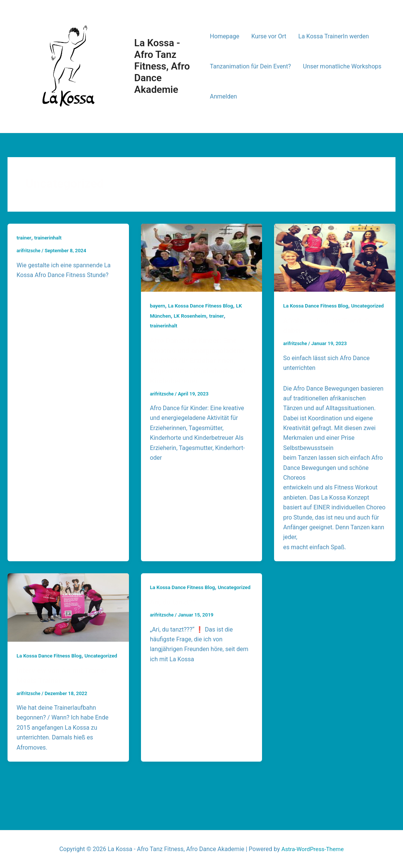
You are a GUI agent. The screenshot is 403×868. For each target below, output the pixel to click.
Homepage (224, 36)
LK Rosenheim (192, 316)
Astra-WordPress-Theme (313, 849)
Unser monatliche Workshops (342, 66)
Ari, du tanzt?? (174, 621)
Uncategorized (300, 316)
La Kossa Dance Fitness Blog (203, 306)
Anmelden (223, 96)
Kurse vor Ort (269, 36)
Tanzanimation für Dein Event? (250, 66)
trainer (24, 238)
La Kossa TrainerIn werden (334, 36)
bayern (158, 306)
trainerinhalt (49, 238)
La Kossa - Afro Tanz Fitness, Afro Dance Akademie (162, 66)
